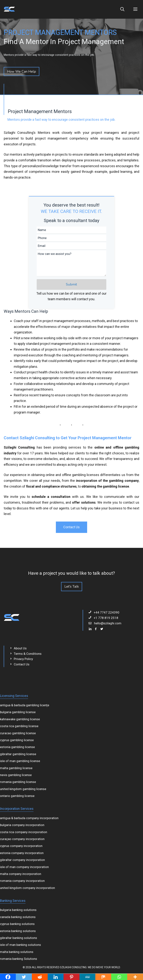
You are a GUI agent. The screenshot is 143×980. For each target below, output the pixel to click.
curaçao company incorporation (22, 839)
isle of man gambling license (20, 761)
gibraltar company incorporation (22, 860)
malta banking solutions (17, 952)
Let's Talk (72, 586)
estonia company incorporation (22, 853)
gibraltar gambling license (18, 754)
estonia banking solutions (18, 931)
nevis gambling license (16, 775)
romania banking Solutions (19, 959)
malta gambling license (16, 768)
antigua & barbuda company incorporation (29, 818)
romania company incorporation (22, 881)
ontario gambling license (17, 796)
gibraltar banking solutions (19, 938)
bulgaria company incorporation (22, 825)
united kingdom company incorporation (27, 888)
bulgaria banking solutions (18, 910)
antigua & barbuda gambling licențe (25, 705)
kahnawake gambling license (20, 719)
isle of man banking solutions (20, 945)
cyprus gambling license (17, 740)
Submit (71, 284)
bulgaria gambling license (18, 712)
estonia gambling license (17, 747)
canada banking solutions (18, 917)
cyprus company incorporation (21, 846)
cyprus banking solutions (17, 924)
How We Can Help (22, 71)
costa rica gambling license (19, 726)
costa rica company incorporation (24, 832)
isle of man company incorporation (24, 867)
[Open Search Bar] (122, 9)
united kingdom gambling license (23, 789)
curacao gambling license (18, 733)
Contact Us (71, 527)
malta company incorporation (21, 874)
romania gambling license (18, 782)
